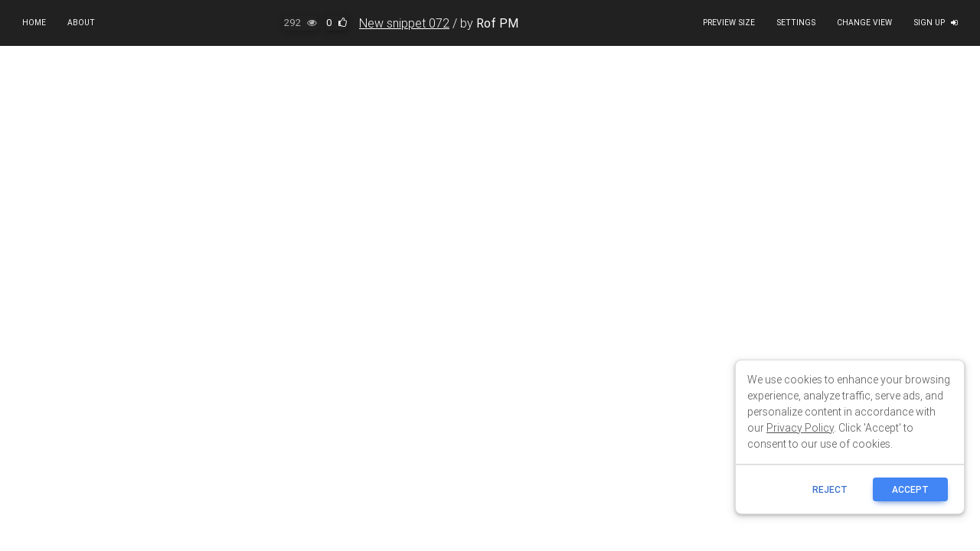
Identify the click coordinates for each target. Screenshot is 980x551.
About (81, 23)
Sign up (936, 23)
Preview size (729, 23)
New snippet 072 (404, 23)
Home (34, 23)
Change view (864, 23)
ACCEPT (910, 489)
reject (830, 489)
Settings (796, 23)
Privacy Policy (800, 428)
